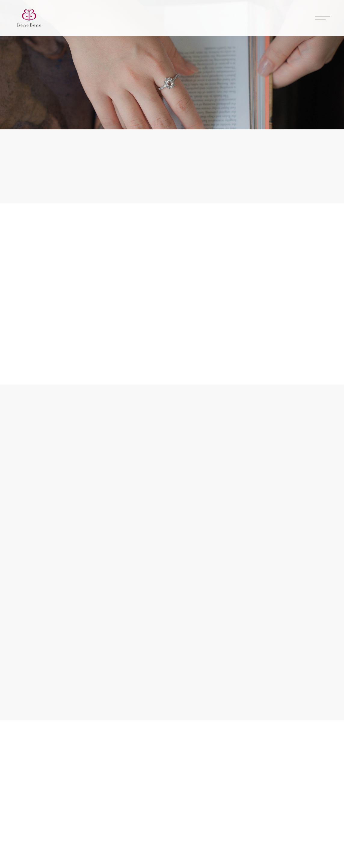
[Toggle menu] (323, 18)
